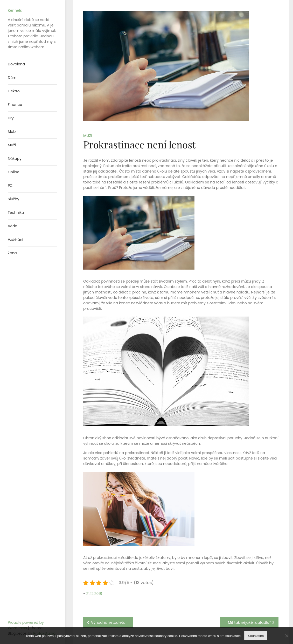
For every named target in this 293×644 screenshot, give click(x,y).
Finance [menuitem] (15, 105)
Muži (88, 136)
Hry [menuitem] (11, 118)
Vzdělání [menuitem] (15, 239)
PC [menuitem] (10, 186)
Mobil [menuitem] (13, 132)
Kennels (15, 10)
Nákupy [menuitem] (15, 159)
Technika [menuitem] (16, 213)
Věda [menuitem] (13, 226)
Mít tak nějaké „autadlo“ (249, 622)
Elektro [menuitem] (14, 91)
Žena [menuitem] (12, 253)
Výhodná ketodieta (108, 622)
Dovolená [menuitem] (16, 64)
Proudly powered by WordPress (26, 625)
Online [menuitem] (14, 172)
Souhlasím (256, 636)
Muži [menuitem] (12, 145)
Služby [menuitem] (13, 199)
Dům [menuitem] (12, 78)
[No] (287, 636)
